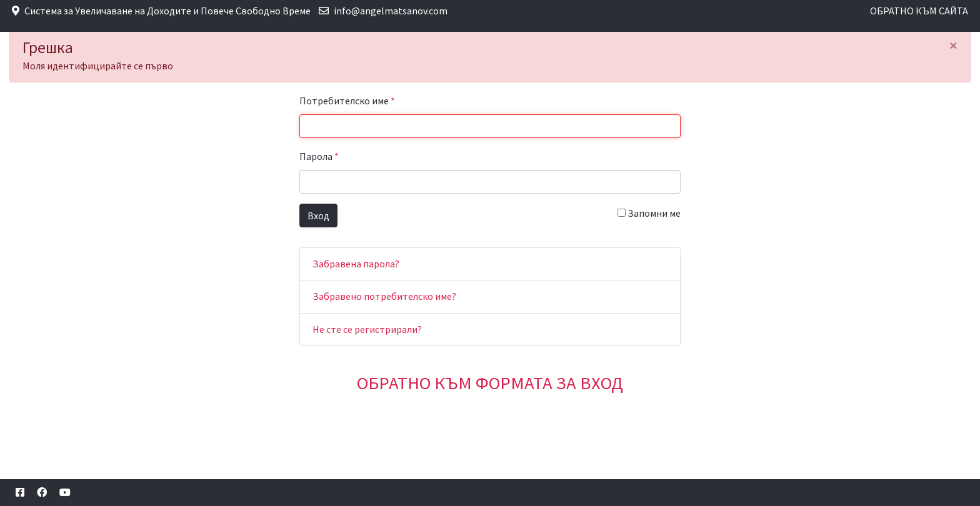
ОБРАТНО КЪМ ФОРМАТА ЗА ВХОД (490, 383)
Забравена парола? (356, 264)
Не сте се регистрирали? (367, 329)
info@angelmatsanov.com (391, 11)
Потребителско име (347, 101)
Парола (319, 156)
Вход (318, 216)
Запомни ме (649, 213)
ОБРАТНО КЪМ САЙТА (919, 11)
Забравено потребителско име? (384, 296)
